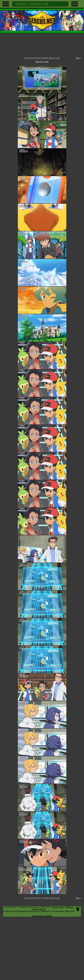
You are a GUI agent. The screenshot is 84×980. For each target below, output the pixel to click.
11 (54, 58)
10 (51, 58)
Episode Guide (42, 62)
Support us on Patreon (42, 916)
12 (58, 58)
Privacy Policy (58, 907)
